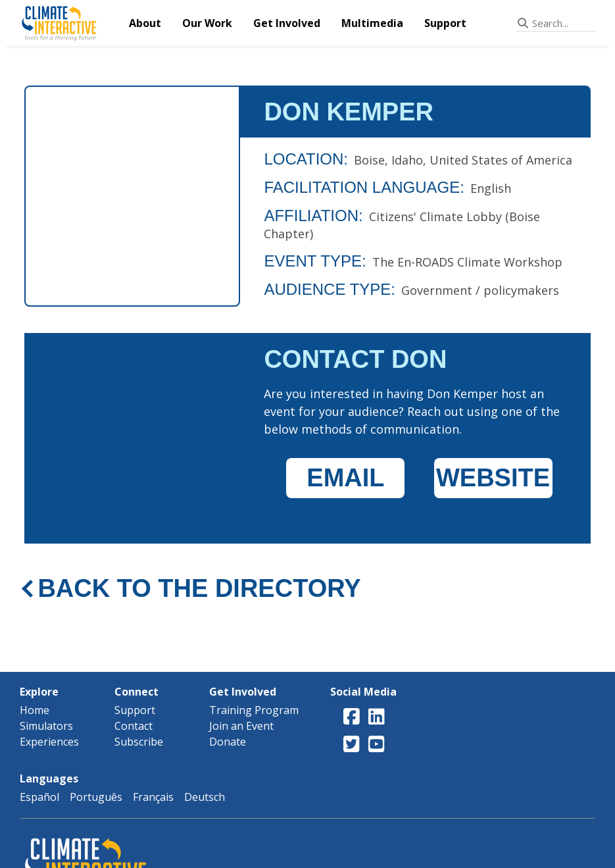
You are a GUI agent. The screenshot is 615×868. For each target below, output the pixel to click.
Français (153, 797)
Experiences (49, 742)
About (145, 23)
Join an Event (241, 726)
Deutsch (205, 797)
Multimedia (372, 23)
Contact (134, 726)
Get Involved (287, 23)
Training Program (254, 710)
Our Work (207, 23)
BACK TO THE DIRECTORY (199, 588)
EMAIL (345, 478)
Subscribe (139, 742)
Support (445, 23)
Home (35, 710)
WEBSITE (493, 478)
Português (96, 797)
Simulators (46, 726)
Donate (228, 742)
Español (39, 797)
